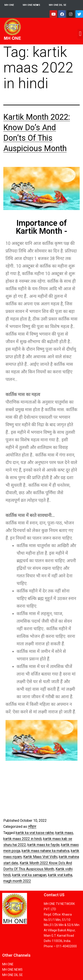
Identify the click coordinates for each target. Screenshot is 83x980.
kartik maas (64, 833)
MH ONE (9, 5)
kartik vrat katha (60, 875)
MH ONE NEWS (31, 5)
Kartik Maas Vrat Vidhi (40, 857)
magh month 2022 (17, 881)
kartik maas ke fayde (43, 845)
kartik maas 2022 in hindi (22, 839)
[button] (80, 34)
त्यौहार (32, 827)
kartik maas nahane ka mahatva (45, 851)
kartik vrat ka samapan (29, 875)
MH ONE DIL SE (58, 5)
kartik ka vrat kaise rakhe (35, 833)
